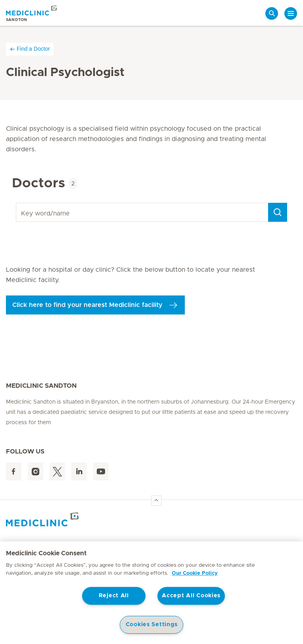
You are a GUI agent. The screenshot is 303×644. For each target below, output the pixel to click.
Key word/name (17, 203)
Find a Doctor (30, 49)
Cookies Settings (152, 625)
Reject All (114, 596)
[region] (151, 593)
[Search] (278, 212)
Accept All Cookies (191, 596)
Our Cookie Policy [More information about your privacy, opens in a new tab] (195, 573)
